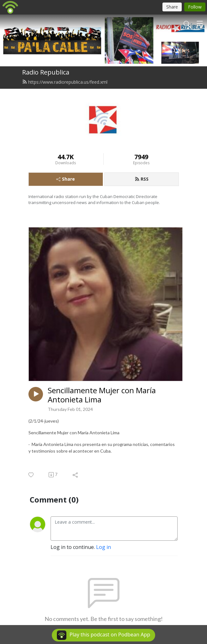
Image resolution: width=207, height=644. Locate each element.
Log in (103, 547)
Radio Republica (46, 72)
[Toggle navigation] (200, 23)
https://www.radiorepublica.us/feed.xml (65, 82)
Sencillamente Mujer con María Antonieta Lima (102, 395)
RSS (142, 179)
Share (66, 179)
